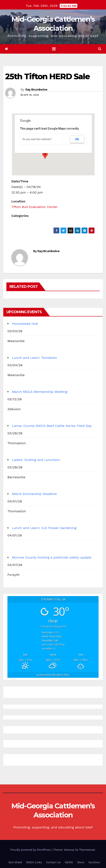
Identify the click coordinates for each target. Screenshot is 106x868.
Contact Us (53, 862)
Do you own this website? (37, 139)
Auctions (94, 862)
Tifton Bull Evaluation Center (35, 207)
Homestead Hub (25, 324)
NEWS (69, 862)
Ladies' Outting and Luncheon (36, 460)
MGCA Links (34, 862)
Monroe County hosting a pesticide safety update (52, 557)
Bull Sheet (15, 862)
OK (77, 139)
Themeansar (87, 850)
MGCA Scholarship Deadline (34, 494)
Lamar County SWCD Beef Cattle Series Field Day (52, 426)
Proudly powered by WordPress (31, 850)
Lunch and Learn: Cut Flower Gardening (45, 528)
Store (81, 862)
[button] (100, 49)
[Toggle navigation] (54, 49)
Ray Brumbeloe (36, 90)
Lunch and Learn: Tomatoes (34, 358)
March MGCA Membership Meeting (40, 392)
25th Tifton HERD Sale (47, 76)
